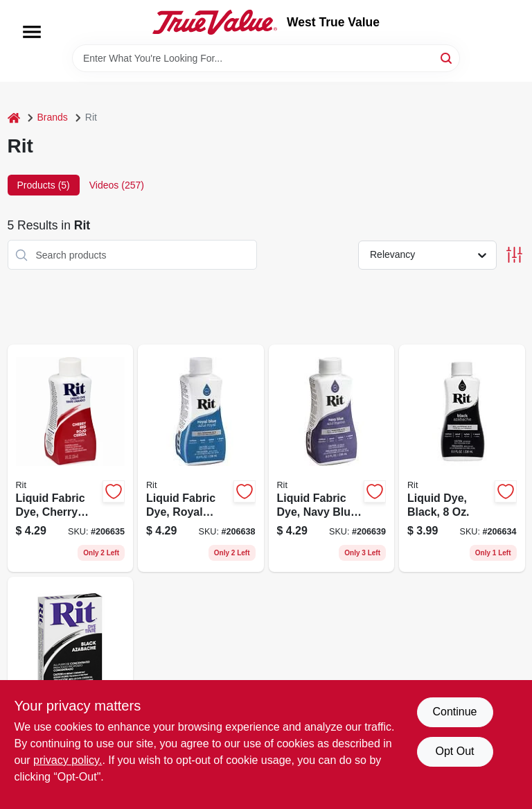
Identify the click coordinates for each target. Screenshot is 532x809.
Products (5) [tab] (44, 185)
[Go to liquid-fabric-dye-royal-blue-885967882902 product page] (201, 458)
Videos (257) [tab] (117, 185)
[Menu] (32, 32)
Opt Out (454, 751)
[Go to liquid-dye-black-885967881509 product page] (462, 458)
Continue (454, 712)
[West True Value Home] (215, 22)
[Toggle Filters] (514, 255)
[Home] (14, 118)
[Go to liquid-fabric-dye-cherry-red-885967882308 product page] (71, 458)
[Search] (447, 57)
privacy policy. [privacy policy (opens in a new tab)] (68, 760)
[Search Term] (266, 58)
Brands (53, 117)
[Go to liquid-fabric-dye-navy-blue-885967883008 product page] (332, 458)
